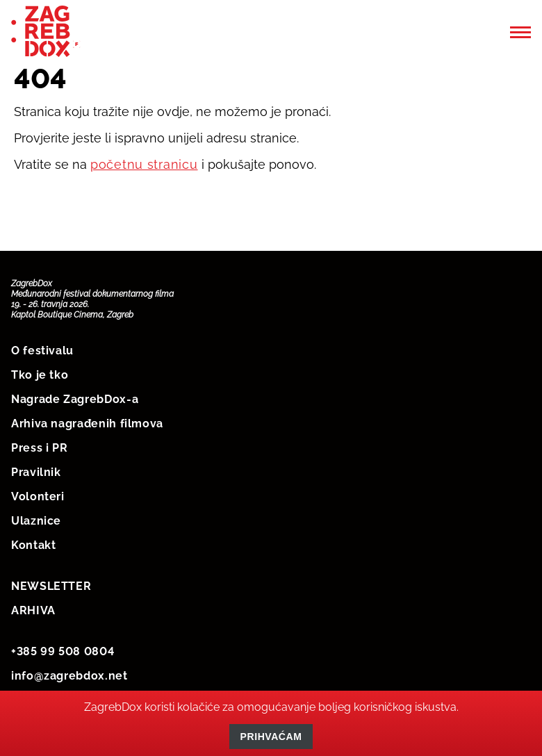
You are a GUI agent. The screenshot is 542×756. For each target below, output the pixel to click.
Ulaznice (36, 521)
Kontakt (33, 545)
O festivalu (42, 351)
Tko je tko (40, 375)
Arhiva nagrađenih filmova (87, 424)
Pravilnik (36, 472)
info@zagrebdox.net (69, 676)
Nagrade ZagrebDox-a (75, 399)
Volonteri (38, 496)
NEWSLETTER (51, 586)
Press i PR (39, 448)
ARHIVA (33, 610)
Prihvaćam (271, 737)
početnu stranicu (144, 164)
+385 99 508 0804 (63, 651)
